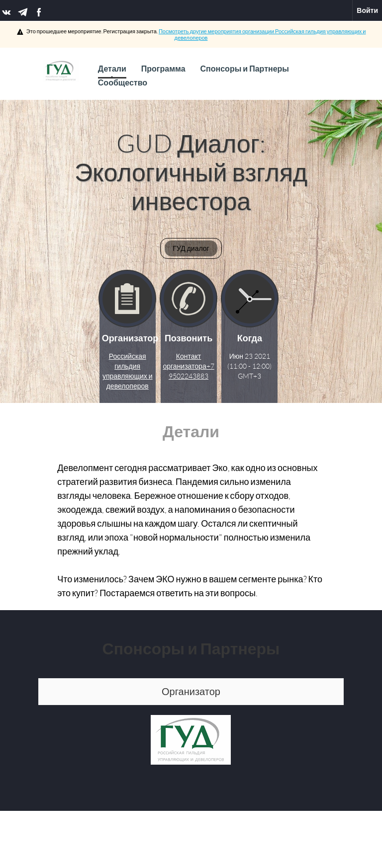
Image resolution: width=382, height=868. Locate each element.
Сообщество (123, 83)
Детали (112, 72)
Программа (163, 69)
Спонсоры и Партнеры (245, 69)
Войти (367, 10)
